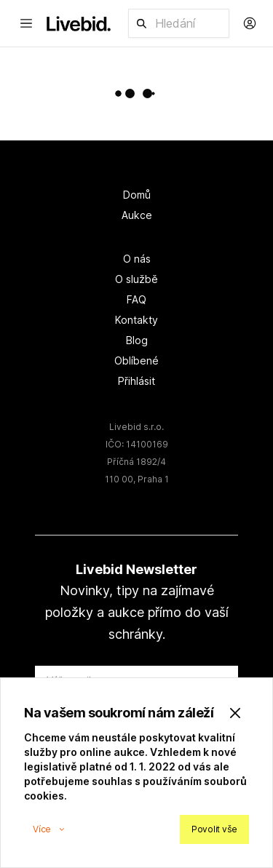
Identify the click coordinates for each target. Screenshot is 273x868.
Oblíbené (136, 361)
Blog (137, 340)
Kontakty (136, 320)
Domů (137, 195)
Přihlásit (136, 381)
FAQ (136, 299)
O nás (137, 259)
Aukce (137, 215)
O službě (136, 279)
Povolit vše (214, 829)
